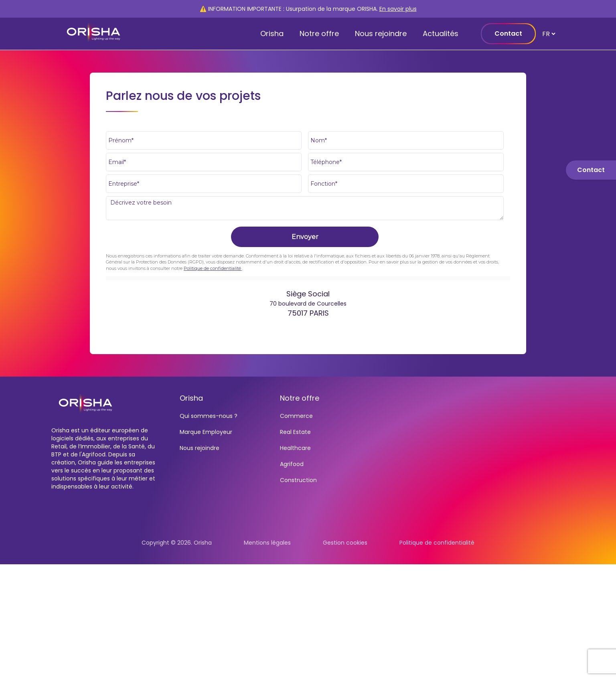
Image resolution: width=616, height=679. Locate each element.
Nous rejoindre (381, 33)
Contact (508, 33)
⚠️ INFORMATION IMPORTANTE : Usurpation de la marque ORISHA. (308, 9)
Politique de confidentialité (212, 268)
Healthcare (295, 448)
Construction (298, 480)
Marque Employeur (206, 432)
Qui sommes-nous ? (209, 416)
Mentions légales (267, 543)
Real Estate (295, 432)
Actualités (441, 33)
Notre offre (319, 33)
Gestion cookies (345, 543)
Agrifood (292, 464)
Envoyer (305, 237)
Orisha (272, 33)
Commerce (296, 416)
